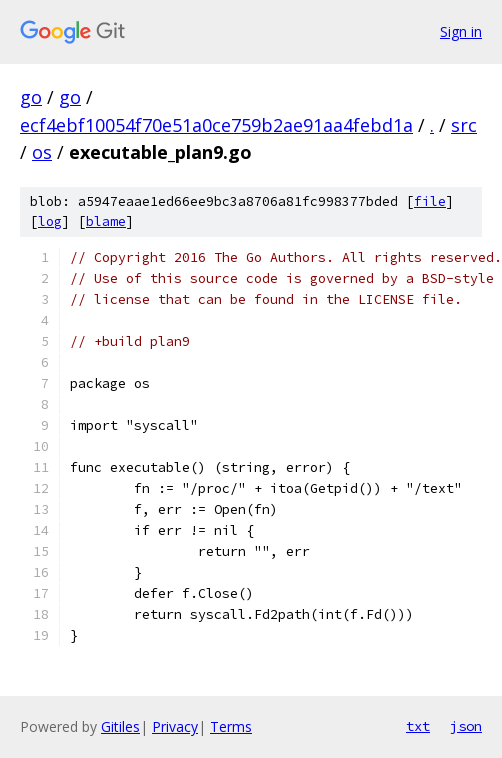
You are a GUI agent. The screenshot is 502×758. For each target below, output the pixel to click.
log (50, 221)
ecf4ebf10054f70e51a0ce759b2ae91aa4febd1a (216, 125)
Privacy (175, 726)
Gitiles (120, 726)
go (31, 97)
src (464, 125)
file (430, 201)
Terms (231, 726)
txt (418, 726)
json (466, 726)
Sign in (461, 31)
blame (106, 221)
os (42, 152)
